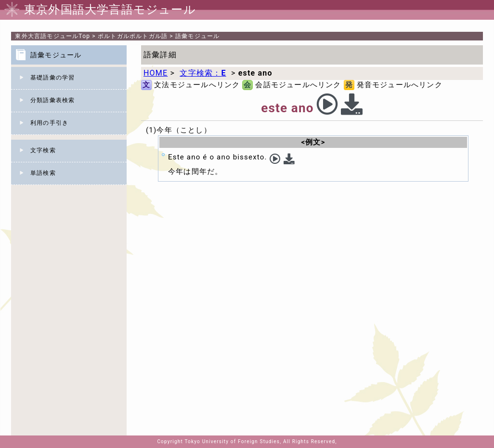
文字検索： (203, 73)
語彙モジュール (197, 36)
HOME (156, 73)
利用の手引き (49, 123)
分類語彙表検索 (52, 100)
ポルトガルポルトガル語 (133, 36)
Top (52, 36)
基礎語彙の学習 (52, 78)
